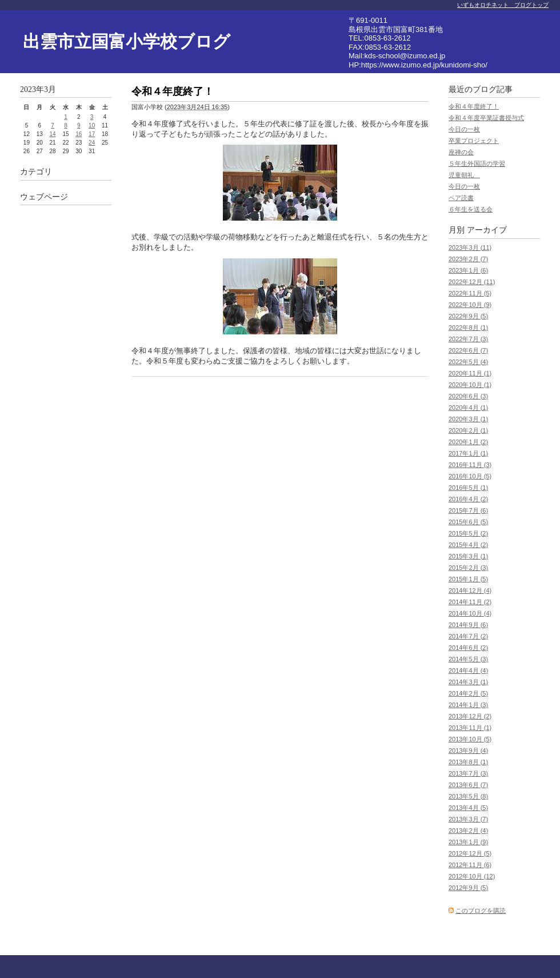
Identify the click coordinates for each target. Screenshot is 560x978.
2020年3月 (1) (468, 419)
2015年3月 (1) (468, 556)
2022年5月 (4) (468, 362)
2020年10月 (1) (470, 385)
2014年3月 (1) (468, 682)
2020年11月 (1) (470, 373)
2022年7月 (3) (468, 339)
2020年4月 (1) (468, 408)
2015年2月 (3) (468, 568)
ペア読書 (461, 198)
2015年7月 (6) (468, 510)
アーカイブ (487, 230)
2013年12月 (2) (470, 716)
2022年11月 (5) (470, 293)
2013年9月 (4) (468, 751)
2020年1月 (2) (468, 442)
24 (92, 143)
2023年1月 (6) (468, 270)
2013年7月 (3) (468, 773)
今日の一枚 (464, 129)
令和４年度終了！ (474, 106)
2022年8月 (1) (468, 328)
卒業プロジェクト (474, 141)
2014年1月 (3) (468, 705)
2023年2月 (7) (468, 259)
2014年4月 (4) (468, 670)
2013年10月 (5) (470, 739)
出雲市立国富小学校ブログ (127, 41)
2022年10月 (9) (470, 305)
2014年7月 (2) (468, 636)
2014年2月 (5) (468, 693)
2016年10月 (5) (470, 476)
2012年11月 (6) (470, 865)
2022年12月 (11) (472, 282)
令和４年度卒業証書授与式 (486, 118)
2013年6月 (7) (468, 785)
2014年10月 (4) (470, 613)
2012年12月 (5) (470, 853)
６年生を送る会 (471, 209)
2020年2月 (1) (468, 430)
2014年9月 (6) (468, 625)
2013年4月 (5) (468, 808)
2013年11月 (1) (470, 728)
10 (92, 125)
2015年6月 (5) (468, 522)
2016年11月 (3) (470, 465)
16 (79, 134)
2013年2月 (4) (468, 831)
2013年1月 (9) (468, 842)
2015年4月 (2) (468, 545)
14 (53, 134)
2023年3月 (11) (470, 248)
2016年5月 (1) (468, 488)
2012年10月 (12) (472, 876)
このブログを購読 (481, 911)
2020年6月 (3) (468, 396)
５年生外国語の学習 (477, 163)
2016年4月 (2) (468, 499)
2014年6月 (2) (468, 648)
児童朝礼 (464, 175)
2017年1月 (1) (468, 453)
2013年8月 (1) (468, 762)
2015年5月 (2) (468, 533)
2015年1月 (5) (468, 579)
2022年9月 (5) (468, 316)
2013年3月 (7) (468, 819)
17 (92, 134)
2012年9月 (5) (468, 888)
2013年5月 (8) (468, 796)
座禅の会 (461, 152)
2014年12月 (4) (470, 590)
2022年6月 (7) (468, 350)
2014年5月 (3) (468, 659)
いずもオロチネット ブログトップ (503, 5)
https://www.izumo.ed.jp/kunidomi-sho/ (424, 65)
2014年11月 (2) (470, 602)
